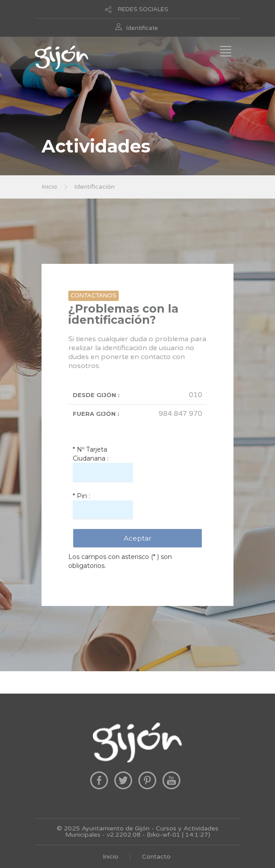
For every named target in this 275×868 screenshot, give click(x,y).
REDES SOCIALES (143, 9)
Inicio (49, 187)
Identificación (94, 187)
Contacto (156, 857)
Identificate (142, 28)
